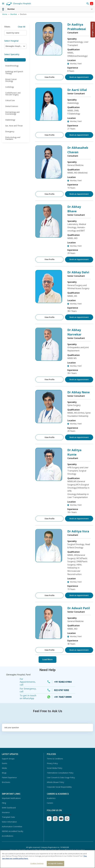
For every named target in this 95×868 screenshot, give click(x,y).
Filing (4, 803)
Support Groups (8, 759)
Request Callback (93, 30)
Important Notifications (11, 798)
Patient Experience (9, 777)
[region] (47, 859)
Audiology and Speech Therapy (14, 72)
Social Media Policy (55, 768)
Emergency (10, 131)
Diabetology (10, 120)
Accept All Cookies (55, 863)
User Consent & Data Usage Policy (61, 777)
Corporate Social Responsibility (59, 787)
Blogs (4, 773)
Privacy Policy (52, 763)
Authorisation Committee (12, 826)
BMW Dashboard (9, 808)
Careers (50, 803)
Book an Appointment (79, 77)
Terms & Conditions (55, 759)
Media (4, 768)
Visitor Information (9, 822)
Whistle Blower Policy (55, 782)
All (6, 60)
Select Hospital (11, 41)
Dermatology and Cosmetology (12, 113)
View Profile (49, 77)
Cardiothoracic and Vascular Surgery (13, 94)
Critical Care (10, 100)
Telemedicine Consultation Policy (60, 773)
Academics (51, 798)
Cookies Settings (37, 863)
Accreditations (8, 836)
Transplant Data (8, 817)
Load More (47, 659)
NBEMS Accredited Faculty (12, 831)
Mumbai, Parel (76, 64)
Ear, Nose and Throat (14, 126)
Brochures (6, 782)
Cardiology (10, 87)
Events (5, 763)
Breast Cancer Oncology (11, 80)
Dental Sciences (12, 106)
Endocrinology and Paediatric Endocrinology (13, 139)
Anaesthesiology (12, 66)
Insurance (6, 812)
